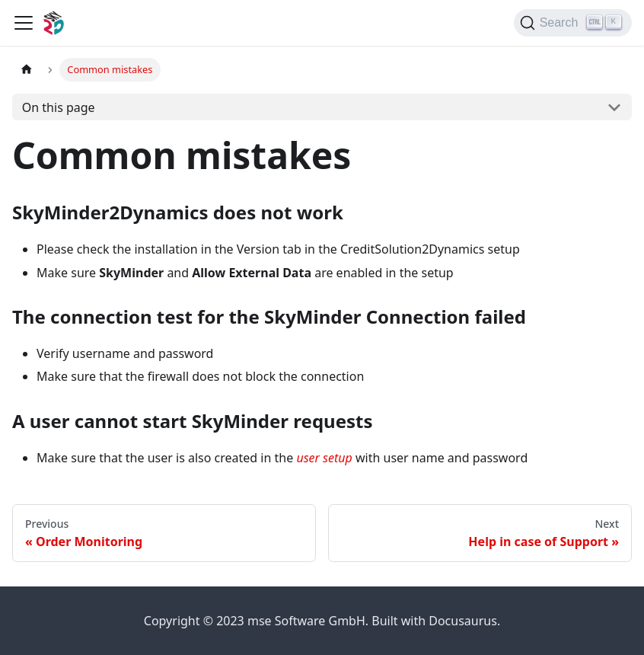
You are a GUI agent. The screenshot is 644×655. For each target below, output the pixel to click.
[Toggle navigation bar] (24, 23)
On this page (59, 107)
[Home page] (27, 70)
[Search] (573, 23)
